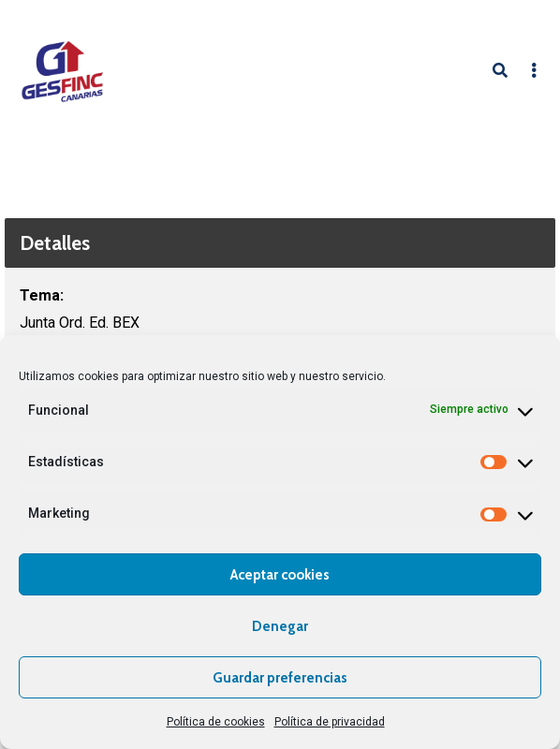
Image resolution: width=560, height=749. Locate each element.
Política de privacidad (330, 722)
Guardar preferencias (280, 678)
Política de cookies (216, 722)
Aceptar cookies (280, 575)
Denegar (280, 626)
